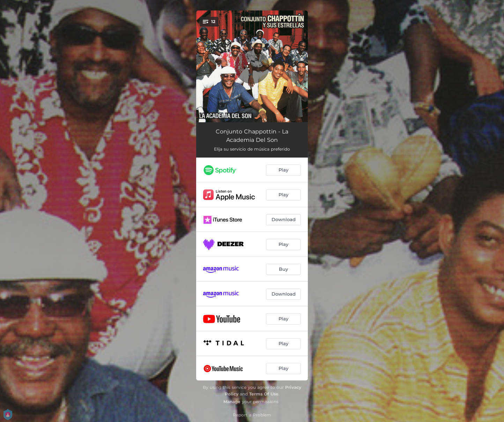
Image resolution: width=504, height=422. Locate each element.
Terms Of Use (264, 394)
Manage (232, 402)
